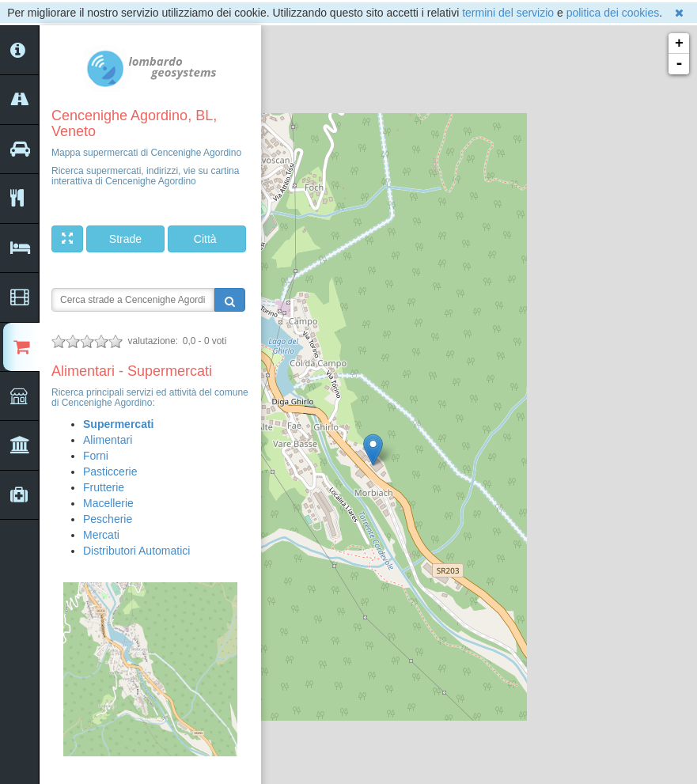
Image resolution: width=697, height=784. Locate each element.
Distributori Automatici (136, 551)
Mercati (101, 535)
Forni (96, 456)
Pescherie (108, 519)
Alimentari (108, 440)
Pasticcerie (110, 472)
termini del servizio (508, 13)
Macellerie (108, 503)
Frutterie (104, 487)
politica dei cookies (613, 13)
